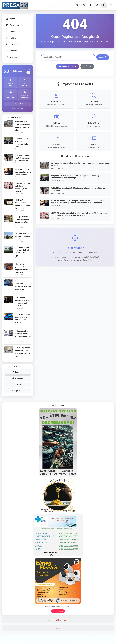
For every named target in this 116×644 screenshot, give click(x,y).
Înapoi (87, 66)
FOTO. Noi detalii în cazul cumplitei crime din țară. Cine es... (23, 172)
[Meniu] (111, 5)
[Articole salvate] (91, 5)
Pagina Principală (68, 66)
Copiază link (18, 391)
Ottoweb (65, 620)
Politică (11, 38)
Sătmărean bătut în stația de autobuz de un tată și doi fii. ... (22, 236)
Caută (103, 57)
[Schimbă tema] (104, 5)
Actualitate (13, 25)
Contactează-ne (58, 611)
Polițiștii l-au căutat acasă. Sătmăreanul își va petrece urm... (22, 158)
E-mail (18, 384)
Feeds (58, 628)
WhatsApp (18, 378)
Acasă (10, 19)
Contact (11, 51)
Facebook (18, 372)
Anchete (11, 32)
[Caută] (77, 5)
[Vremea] (97, 5)
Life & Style (13, 44)
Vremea (11, 57)
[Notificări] (84, 5)
